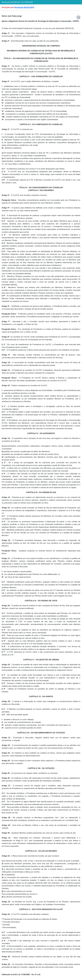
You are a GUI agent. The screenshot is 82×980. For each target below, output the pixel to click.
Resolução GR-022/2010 (24, 7)
